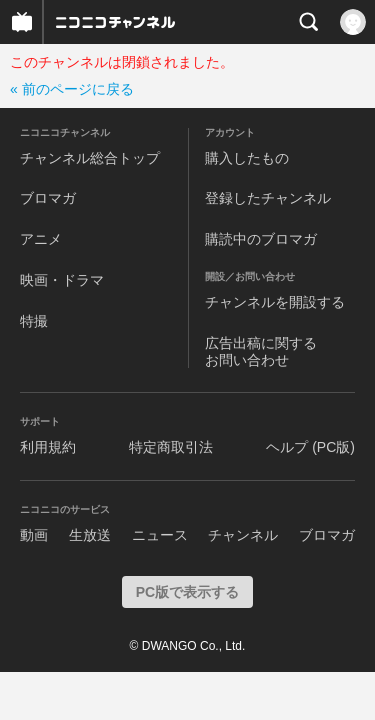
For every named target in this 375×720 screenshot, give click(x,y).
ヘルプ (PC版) (310, 447)
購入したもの (247, 158)
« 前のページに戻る (72, 89)
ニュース (160, 535)
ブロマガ (48, 198)
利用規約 (48, 447)
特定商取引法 (171, 447)
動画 (34, 535)
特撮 (34, 321)
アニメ (41, 239)
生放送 (90, 535)
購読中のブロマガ (261, 239)
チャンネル (243, 535)
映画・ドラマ (62, 280)
